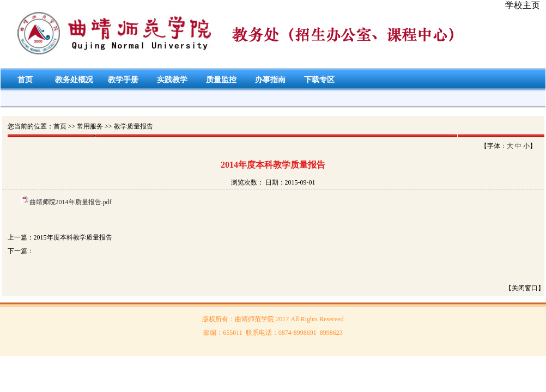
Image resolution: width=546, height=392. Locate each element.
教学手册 (123, 80)
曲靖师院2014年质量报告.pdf (71, 202)
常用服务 (90, 126)
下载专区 (319, 80)
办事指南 (270, 80)
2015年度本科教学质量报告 (73, 237)
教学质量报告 (134, 126)
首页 (25, 80)
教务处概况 (74, 80)
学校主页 (523, 5)
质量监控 (221, 80)
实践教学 (172, 80)
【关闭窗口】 (525, 288)
